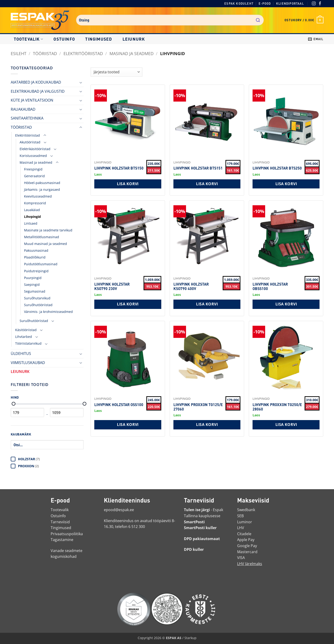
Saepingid (32, 285)
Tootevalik (28, 39)
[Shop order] (116, 72)
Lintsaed (31, 223)
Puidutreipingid (36, 271)
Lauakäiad (32, 210)
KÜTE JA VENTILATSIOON (32, 100)
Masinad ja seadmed (132, 53)
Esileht (19, 53)
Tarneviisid (60, 522)
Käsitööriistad (26, 330)
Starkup (190, 638)
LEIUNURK (134, 39)
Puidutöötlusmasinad (41, 264)
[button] (304, 20)
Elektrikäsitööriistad (35, 149)
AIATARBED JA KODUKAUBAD (36, 82)
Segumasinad (35, 291)
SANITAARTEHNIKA (27, 118)
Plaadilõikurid (35, 257)
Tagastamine (62, 540)
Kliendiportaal (290, 4)
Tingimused (99, 39)
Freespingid (33, 169)
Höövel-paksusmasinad (42, 183)
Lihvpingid (32, 217)
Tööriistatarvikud (28, 343)
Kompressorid (35, 203)
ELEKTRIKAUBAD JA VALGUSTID (38, 91)
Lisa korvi (128, 184)
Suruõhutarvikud (37, 298)
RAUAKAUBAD (23, 109)
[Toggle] (81, 82)
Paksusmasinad (36, 250)
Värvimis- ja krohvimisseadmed (48, 312)
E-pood (265, 4)
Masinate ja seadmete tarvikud (48, 230)
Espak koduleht (239, 4)
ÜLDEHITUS (21, 354)
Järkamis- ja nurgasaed (42, 189)
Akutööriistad (30, 142)
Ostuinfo (64, 39)
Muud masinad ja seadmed (46, 244)
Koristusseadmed (33, 156)
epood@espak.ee (119, 510)
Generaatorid (34, 176)
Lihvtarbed (24, 337)
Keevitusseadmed (38, 196)
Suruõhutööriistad (38, 305)
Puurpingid (33, 278)
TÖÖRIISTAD (45, 53)
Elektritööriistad (83, 53)
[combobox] (170, 20)
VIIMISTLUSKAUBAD (28, 363)
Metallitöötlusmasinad (42, 237)
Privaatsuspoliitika (67, 534)
